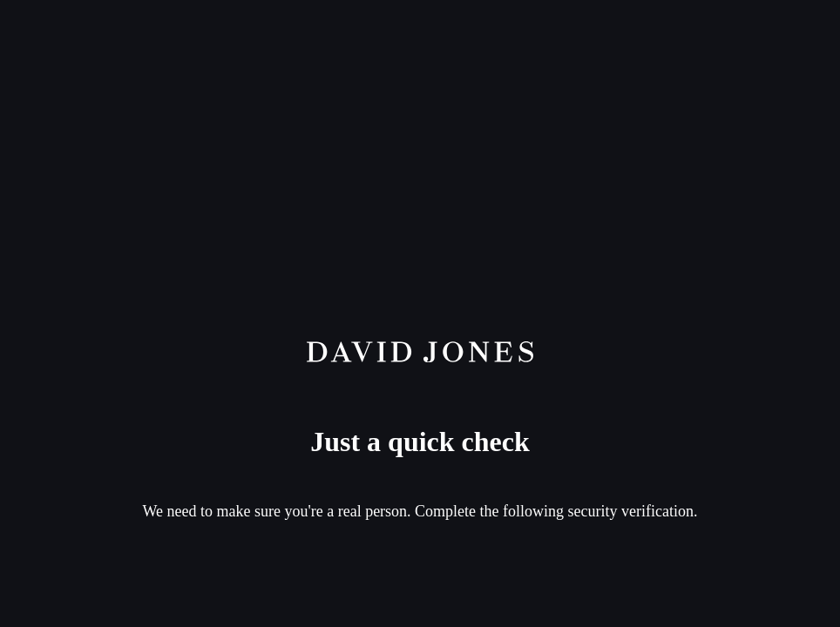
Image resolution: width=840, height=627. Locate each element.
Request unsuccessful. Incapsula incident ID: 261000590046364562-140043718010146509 (420, 313)
